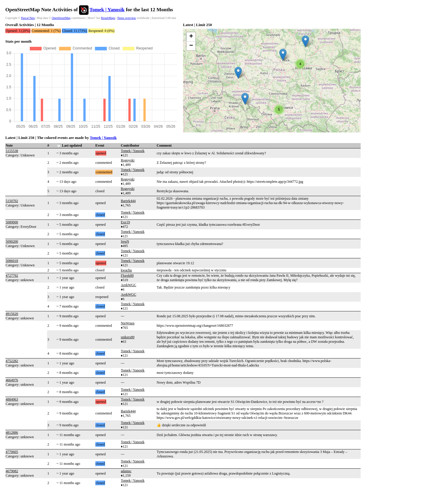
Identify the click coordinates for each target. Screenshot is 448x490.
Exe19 (125, 222)
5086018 (12, 261)
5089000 (12, 222)
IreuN (125, 241)
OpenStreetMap (61, 18)
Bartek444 (128, 201)
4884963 (12, 399)
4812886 (12, 433)
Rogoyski (128, 160)
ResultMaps (108, 18)
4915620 (12, 314)
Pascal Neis (28, 18)
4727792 (12, 276)
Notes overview (127, 18)
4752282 (12, 361)
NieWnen (128, 323)
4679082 (12, 471)
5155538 (12, 151)
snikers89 (128, 337)
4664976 (12, 380)
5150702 (12, 201)
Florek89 (127, 276)
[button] (238, 73)
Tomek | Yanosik (107, 10)
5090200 (12, 241)
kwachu (126, 270)
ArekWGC (129, 285)
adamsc (126, 471)
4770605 (12, 452)
